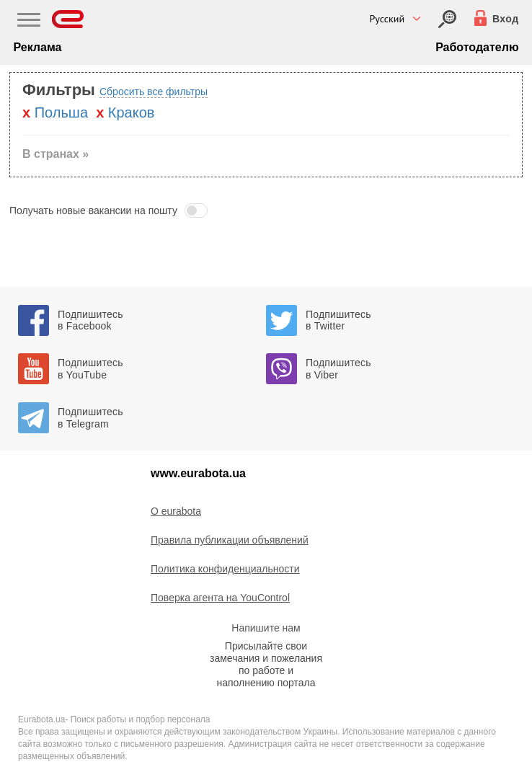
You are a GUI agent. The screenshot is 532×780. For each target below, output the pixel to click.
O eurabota (176, 511)
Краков (132, 112)
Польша (61, 112)
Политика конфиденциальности (225, 569)
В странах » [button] (56, 154)
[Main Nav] (29, 22)
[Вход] (447, 19)
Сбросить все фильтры (154, 92)
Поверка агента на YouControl (220, 598)
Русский (387, 19)
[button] (266, 210)
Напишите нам (266, 628)
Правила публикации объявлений (230, 540)
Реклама (37, 47)
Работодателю (477, 47)
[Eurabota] (68, 19)
